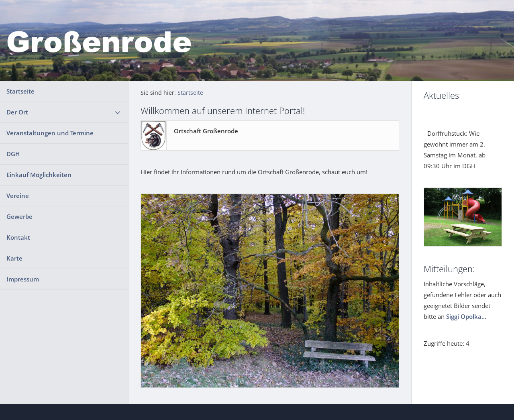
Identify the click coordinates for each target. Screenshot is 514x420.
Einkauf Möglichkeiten (39, 175)
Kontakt (18, 237)
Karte (14, 258)
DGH (13, 154)
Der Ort (17, 112)
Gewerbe (19, 216)
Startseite (20, 91)
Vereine (18, 196)
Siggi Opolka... (466, 316)
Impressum (23, 279)
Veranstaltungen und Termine (50, 133)
